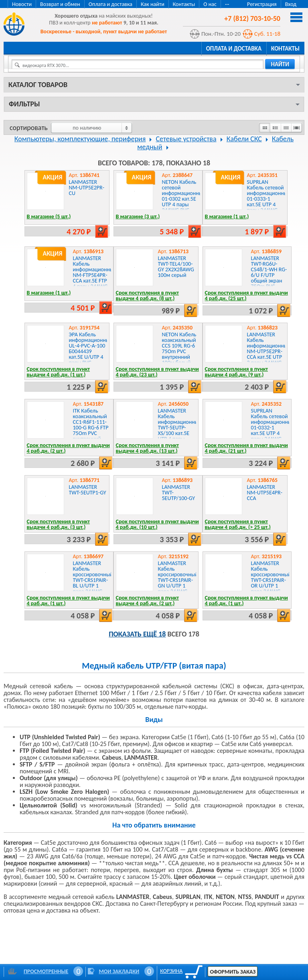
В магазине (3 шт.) (138, 217)
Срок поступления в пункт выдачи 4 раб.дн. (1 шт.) (59, 372)
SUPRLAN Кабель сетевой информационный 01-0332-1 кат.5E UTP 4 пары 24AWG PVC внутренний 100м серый (273, 433)
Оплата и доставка (110, 4)
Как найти (153, 4)
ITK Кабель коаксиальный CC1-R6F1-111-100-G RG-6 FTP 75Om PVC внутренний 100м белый (91, 428)
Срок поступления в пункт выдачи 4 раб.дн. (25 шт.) (246, 296)
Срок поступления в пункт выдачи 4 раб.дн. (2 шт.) (68, 448)
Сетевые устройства (186, 139)
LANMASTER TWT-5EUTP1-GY (88, 490)
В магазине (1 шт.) (227, 217)
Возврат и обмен (60, 4)
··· (227, 4)
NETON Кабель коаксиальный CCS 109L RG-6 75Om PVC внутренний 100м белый (179, 349)
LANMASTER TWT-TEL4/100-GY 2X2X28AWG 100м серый (176, 267)
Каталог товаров (38, 85)
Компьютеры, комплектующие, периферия (80, 139)
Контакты (184, 4)
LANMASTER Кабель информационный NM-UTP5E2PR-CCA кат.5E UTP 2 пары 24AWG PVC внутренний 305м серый (269, 357)
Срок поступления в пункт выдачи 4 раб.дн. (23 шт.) (157, 372)
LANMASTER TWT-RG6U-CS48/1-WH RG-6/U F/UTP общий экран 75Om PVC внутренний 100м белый (269, 278)
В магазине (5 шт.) (49, 217)
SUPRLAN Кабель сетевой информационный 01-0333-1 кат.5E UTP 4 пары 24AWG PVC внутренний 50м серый (269, 204)
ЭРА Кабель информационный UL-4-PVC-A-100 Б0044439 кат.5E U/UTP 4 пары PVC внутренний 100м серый (91, 354)
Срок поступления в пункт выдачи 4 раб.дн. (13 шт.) (148, 448)
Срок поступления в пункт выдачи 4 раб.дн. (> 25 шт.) (238, 524)
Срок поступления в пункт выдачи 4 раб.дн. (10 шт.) (157, 524)
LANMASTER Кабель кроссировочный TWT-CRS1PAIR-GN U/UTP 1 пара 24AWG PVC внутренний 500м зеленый (178, 586)
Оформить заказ (233, 972)
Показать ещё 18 (137, 634)
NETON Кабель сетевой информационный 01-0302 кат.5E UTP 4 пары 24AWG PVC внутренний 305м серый (184, 202)
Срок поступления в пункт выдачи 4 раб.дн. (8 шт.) (148, 296)
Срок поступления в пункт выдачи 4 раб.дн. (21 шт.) (246, 448)
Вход (291, 4)
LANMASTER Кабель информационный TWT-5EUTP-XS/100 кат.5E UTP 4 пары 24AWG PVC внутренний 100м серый (180, 433)
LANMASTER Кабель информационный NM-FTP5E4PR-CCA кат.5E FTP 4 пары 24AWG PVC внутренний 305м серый (95, 281)
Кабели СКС (244, 139)
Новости (22, 4)
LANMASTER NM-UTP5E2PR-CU (87, 188)
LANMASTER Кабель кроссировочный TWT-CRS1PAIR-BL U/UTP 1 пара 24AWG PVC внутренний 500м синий (93, 586)
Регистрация (262, 4)
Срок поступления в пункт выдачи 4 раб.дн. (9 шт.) (237, 372)
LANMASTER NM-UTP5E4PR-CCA (265, 493)
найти (280, 64)
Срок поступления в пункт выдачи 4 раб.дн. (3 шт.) (59, 524)
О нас (210, 4)
